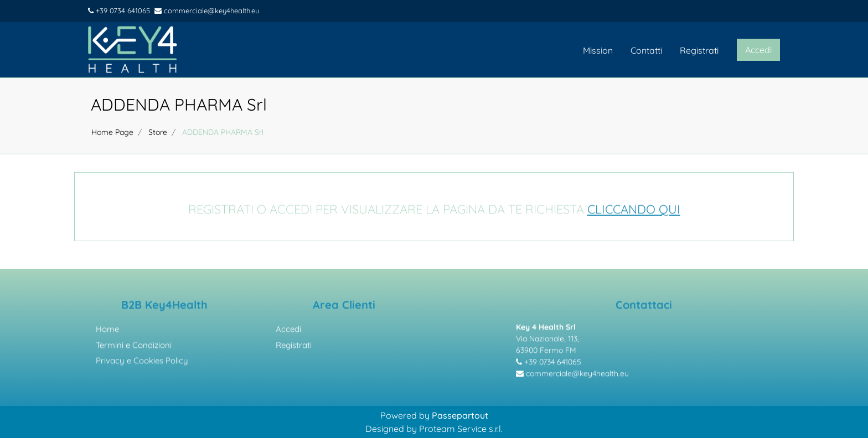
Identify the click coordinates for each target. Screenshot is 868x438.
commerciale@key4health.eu (207, 11)
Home (107, 331)
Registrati (699, 50)
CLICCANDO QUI (634, 211)
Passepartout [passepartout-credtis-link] (460, 415)
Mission (598, 50)
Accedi (288, 331)
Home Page (112, 132)
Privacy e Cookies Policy (142, 363)
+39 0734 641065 (119, 11)
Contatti (646, 50)
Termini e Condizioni (134, 346)
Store (158, 132)
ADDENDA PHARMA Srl (179, 105)
